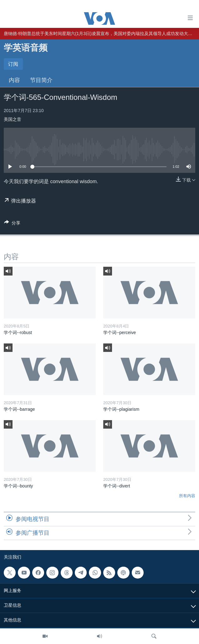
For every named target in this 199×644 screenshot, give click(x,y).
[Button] (12, 224)
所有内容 (187, 496)
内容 (14, 80)
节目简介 (41, 80)
